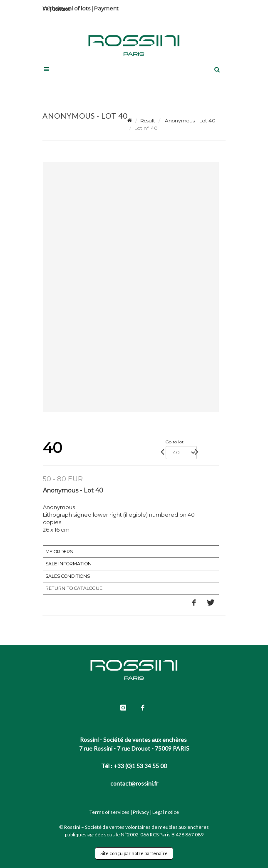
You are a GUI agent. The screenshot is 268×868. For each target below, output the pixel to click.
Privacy (141, 812)
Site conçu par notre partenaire (134, 853)
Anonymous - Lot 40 (190, 121)
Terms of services (109, 812)
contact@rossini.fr (134, 783)
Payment (106, 8)
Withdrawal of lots (66, 8)
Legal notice (166, 812)
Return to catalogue (74, 588)
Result (148, 121)
